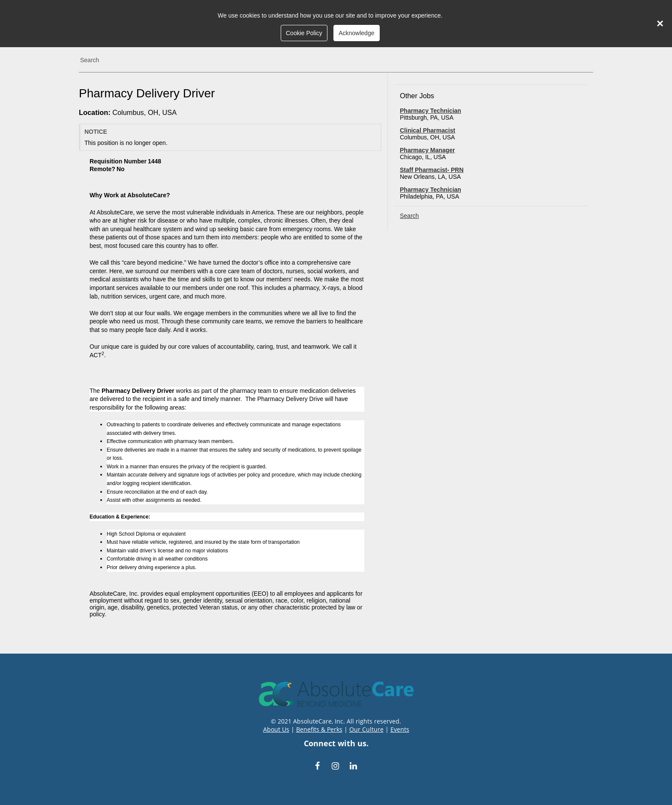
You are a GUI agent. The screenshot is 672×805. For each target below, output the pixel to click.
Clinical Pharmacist (427, 130)
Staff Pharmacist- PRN (432, 170)
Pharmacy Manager (427, 150)
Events (400, 729)
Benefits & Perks (319, 729)
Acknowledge (356, 33)
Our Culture (366, 729)
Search (90, 60)
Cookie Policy (304, 33)
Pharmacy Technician (430, 111)
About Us (276, 729)
